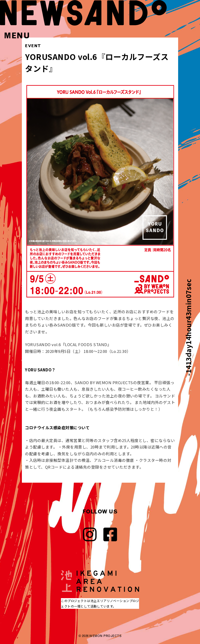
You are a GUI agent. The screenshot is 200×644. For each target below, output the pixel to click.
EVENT (33, 46)
